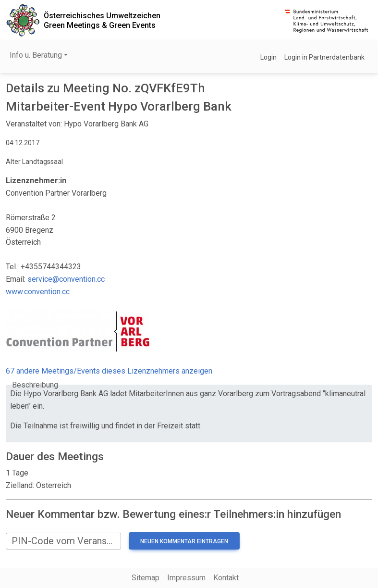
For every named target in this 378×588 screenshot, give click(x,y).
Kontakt (226, 578)
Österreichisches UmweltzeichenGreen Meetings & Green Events (102, 20)
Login (268, 57)
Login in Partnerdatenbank (324, 57)
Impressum (186, 578)
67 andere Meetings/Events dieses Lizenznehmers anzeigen (109, 371)
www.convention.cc (38, 292)
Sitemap (146, 578)
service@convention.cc (66, 279)
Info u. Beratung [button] (36, 55)
